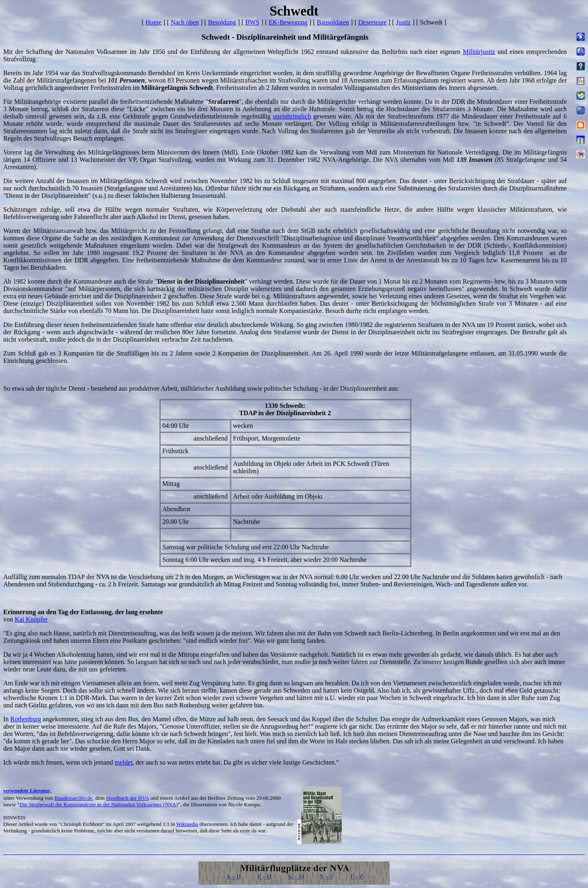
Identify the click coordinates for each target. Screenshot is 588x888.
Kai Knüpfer (31, 619)
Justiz (403, 22)
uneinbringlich (292, 116)
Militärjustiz (479, 52)
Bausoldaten (333, 22)
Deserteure (373, 22)
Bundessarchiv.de (73, 798)
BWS (253, 22)
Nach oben (185, 22)
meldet (124, 762)
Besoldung (222, 22)
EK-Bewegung (288, 22)
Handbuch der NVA (128, 798)
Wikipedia (187, 824)
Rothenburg (26, 719)
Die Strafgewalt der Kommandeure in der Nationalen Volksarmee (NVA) (99, 804)
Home (153, 22)
